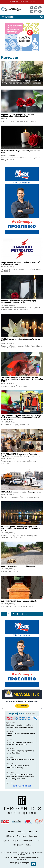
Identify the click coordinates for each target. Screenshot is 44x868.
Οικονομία (28, 841)
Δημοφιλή (30, 713)
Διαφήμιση (38, 853)
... (31, 614)
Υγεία (28, 845)
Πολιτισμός (21, 836)
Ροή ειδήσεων (16, 713)
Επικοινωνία (22, 854)
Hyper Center (29, 863)
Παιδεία (38, 841)
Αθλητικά (10, 836)
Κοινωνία (10, 58)
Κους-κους (33, 836)
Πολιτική (10, 832)
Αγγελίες (6, 841)
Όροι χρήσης (30, 853)
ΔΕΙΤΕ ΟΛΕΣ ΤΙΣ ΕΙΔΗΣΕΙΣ (22, 786)
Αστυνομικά (32, 832)
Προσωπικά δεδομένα (17, 853)
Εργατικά (17, 841)
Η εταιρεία (5, 853)
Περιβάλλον (18, 845)
